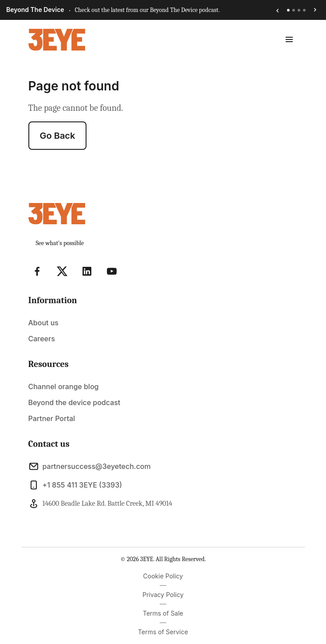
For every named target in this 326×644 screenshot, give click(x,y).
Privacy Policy (163, 595)
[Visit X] (62, 271)
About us (43, 323)
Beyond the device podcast (75, 402)
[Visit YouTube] (112, 271)
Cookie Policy (163, 576)
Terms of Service (163, 632)
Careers (42, 339)
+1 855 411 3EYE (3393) (75, 485)
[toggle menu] (289, 39)
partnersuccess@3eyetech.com (90, 466)
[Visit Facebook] (37, 271)
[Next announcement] (315, 10)
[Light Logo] (57, 40)
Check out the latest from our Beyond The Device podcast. (147, 10)
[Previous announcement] (277, 10)
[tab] (288, 10)
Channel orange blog (64, 386)
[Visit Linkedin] (87, 271)
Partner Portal (52, 418)
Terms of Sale (163, 613)
